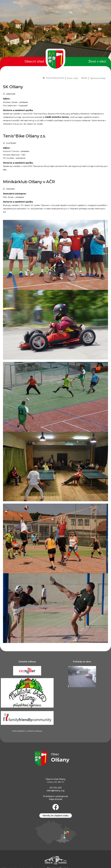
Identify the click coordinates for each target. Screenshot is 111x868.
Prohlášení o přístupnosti (56, 796)
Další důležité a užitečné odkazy (27, 731)
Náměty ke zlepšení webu (56, 816)
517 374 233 (56, 788)
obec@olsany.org (55, 791)
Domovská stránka (53, 78)
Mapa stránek (56, 799)
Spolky (84, 78)
